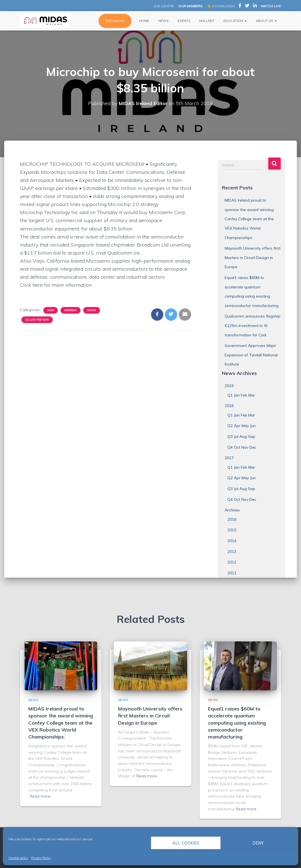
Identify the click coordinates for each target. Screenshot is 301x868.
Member (71, 310)
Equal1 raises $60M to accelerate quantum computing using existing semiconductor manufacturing (237, 723)
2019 (229, 386)
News (163, 21)
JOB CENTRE (163, 6)
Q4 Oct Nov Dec (242, 447)
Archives (232, 510)
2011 (232, 573)
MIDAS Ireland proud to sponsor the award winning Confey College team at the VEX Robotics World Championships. (249, 219)
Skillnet (207, 21)
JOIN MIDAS (115, 21)
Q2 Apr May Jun (242, 426)
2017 (229, 458)
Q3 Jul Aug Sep (241, 436)
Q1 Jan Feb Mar (37, 320)
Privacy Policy (41, 858)
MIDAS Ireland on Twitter (247, 6)
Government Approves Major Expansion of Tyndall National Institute (251, 355)
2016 (232, 519)
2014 (232, 541)
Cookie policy (18, 858)
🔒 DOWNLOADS (221, 6)
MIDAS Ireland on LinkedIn (255, 6)
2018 (51, 310)
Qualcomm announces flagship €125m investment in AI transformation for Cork (253, 325)
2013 (232, 552)
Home (144, 21)
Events (184, 21)
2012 (232, 562)
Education (235, 21)
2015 (232, 530)
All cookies (186, 843)
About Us (266, 21)
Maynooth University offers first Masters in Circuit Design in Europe (253, 257)
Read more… (41, 796)
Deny (258, 843)
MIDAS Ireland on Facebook (240, 6)
